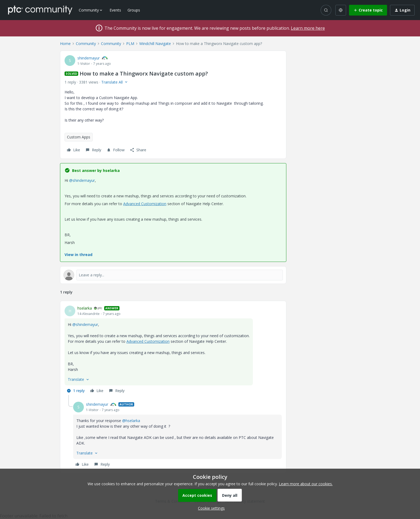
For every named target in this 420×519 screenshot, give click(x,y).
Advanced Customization (145, 204)
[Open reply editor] (173, 275)
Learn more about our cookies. (306, 484)
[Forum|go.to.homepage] (40, 10)
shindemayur (89, 58)
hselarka (85, 308)
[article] (173, 350)
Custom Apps (79, 137)
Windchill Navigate (155, 44)
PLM (130, 44)
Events (115, 10)
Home (65, 44)
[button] (368, 10)
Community (86, 44)
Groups (134, 10)
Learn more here (308, 28)
